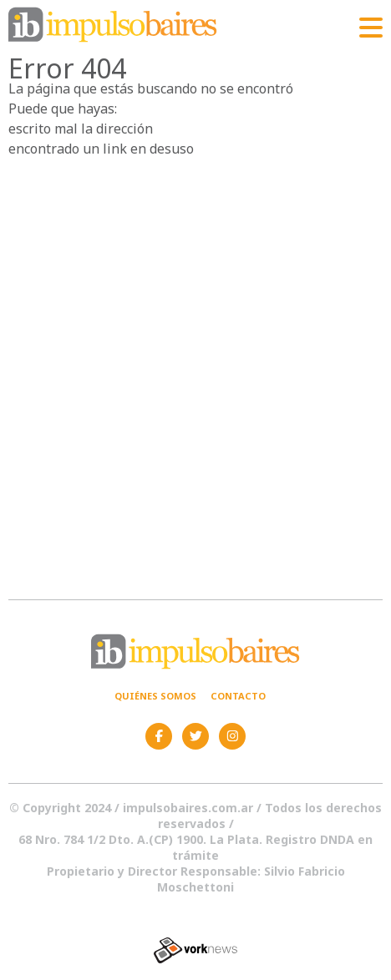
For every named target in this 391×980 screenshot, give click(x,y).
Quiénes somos (155, 696)
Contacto (238, 696)
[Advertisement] (195, 362)
